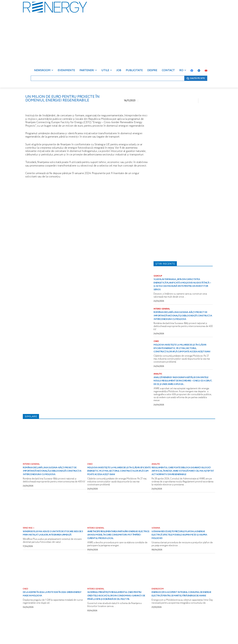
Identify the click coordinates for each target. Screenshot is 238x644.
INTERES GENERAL (162, 312)
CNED (156, 349)
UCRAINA (156, 546)
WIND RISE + (29, 546)
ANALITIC (158, 385)
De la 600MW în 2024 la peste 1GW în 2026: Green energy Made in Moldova (53, 615)
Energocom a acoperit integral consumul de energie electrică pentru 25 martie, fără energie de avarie (182, 617)
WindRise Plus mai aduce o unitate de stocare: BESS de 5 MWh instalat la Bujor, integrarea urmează (52, 553)
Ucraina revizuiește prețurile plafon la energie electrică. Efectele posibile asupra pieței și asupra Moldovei (181, 553)
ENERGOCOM (158, 610)
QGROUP (158, 276)
